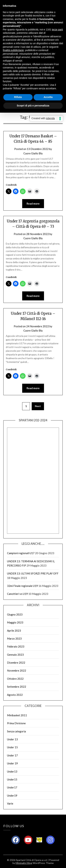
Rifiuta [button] (18, 97)
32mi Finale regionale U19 (22, 586)
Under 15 (12, 747)
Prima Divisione (16, 723)
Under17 (12, 787)
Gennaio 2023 (15, 655)
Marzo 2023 (14, 638)
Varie (10, 803)
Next (38, 406)
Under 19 (12, 763)
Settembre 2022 (17, 687)
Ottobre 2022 (15, 679)
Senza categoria (16, 731)
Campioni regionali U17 (21, 553)
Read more (33, 204)
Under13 (12, 771)
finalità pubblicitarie (13, 50)
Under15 (12, 779)
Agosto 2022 (15, 695)
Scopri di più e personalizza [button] (33, 106)
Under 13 (12, 739)
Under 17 (12, 755)
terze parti (57, 30)
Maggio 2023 (15, 622)
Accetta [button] (48, 97)
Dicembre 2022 (16, 663)
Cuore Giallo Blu (33, 153)
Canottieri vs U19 (17, 594)
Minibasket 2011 (17, 715)
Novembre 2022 (17, 670)
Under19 (12, 796)
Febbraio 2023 (16, 646)
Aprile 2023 (14, 631)
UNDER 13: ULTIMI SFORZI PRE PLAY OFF (33, 573)
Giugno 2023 (15, 614)
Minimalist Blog (24, 863)
